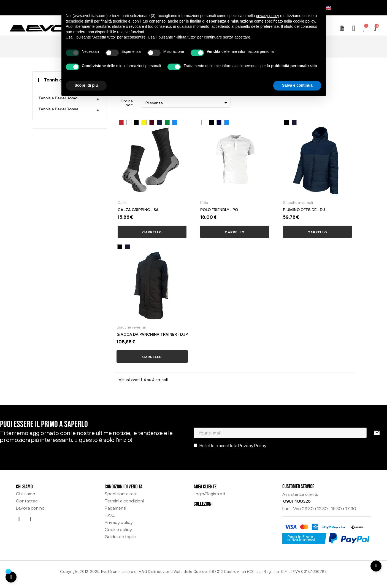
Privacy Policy (252, 445)
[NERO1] (136, 122)
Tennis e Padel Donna (58, 109)
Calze (123, 203)
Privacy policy (119, 522)
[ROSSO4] (121, 122)
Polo (204, 203)
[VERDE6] (167, 122)
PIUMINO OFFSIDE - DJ (304, 210)
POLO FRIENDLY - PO (219, 210)
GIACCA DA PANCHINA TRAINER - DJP (152, 334)
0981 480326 (297, 501)
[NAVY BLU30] (219, 122)
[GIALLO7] (144, 122)
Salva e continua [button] (297, 85)
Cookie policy (118, 529)
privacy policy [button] (267, 16)
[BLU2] (159, 122)
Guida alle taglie (120, 537)
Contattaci (27, 501)
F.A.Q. (110, 515)
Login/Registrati (209, 494)
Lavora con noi (31, 508)
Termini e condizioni (124, 501)
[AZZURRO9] (175, 122)
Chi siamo (26, 494)
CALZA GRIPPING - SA (138, 210)
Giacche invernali (298, 203)
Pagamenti (115, 508)
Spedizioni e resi (121, 494)
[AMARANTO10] (152, 122)
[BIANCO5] (129, 122)
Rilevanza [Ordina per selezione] (187, 103)
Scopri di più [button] (86, 85)
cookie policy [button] (304, 21)
